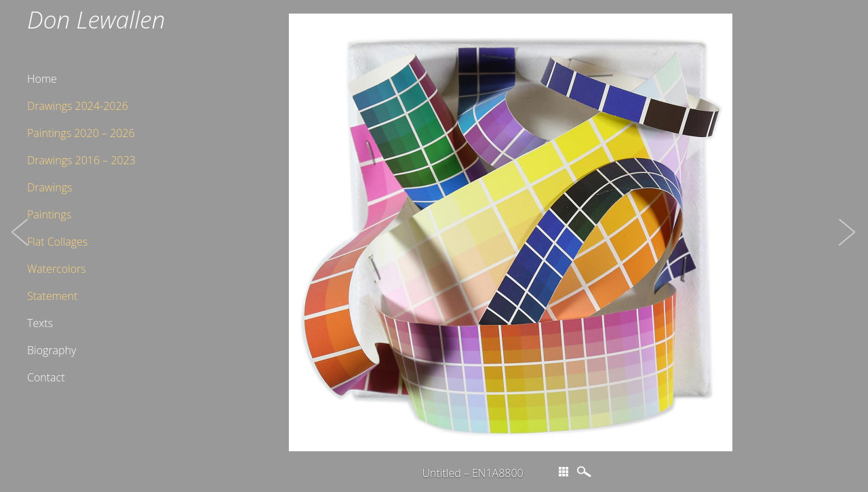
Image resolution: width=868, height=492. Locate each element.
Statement (52, 296)
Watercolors (57, 269)
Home (42, 79)
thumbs (564, 472)
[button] (20, 246)
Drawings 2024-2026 (78, 106)
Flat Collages (57, 242)
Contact (46, 377)
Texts (40, 323)
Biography (52, 350)
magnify (586, 472)
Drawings (50, 187)
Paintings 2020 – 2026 (81, 133)
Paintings (49, 214)
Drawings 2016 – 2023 (81, 160)
